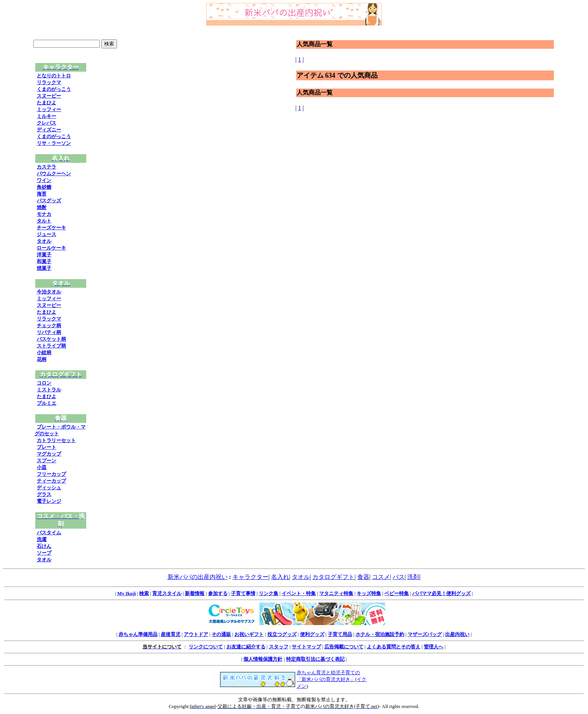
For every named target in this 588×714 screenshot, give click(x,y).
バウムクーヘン (54, 174)
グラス (44, 494)
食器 (363, 577)
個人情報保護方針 (263, 659)
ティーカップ (51, 481)
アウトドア (196, 634)
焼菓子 (44, 268)
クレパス (46, 123)
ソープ (44, 553)
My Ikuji (127, 593)
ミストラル (49, 390)
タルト (44, 221)
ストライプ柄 (51, 346)
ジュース (46, 234)
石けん (44, 546)
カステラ (46, 167)
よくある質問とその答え (394, 647)
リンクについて (206, 647)
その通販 (221, 634)
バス (399, 577)
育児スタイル (167, 593)
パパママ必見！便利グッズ (441, 593)
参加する (218, 593)
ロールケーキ (51, 248)
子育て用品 (340, 634)
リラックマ (49, 82)
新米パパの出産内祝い (198, 577)
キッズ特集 (369, 593)
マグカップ (49, 454)
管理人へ (433, 647)
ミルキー (46, 116)
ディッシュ (49, 488)
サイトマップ (306, 647)
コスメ (381, 577)
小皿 (42, 467)
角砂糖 (44, 187)
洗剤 (413, 577)
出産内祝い (457, 634)
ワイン (44, 180)
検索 (144, 593)
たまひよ (46, 103)
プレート (46, 447)
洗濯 (42, 539)
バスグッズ (49, 201)
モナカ (44, 214)
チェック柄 (49, 325)
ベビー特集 (397, 593)
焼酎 (42, 207)
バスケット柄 (51, 339)
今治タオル (49, 292)
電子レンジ (49, 501)
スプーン (46, 461)
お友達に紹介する (246, 647)
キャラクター (250, 577)
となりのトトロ (54, 76)
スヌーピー (49, 96)
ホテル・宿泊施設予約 (380, 634)
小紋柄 (44, 352)
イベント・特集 (299, 593)
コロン (44, 383)
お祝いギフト (249, 634)
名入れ (280, 577)
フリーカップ (51, 474)
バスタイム (49, 533)
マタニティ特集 (336, 593)
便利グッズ (312, 634)
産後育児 (171, 634)
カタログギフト (333, 577)
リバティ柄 (49, 332)
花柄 (42, 359)
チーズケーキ (51, 228)
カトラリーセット (56, 440)
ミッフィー (49, 109)
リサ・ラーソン (54, 143)
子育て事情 (243, 593)
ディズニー (49, 130)
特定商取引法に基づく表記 (315, 659)
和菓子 (44, 261)
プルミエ (46, 403)
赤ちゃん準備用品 (138, 634)
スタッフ (279, 647)
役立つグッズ (282, 634)
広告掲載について (344, 647)
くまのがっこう (54, 89)
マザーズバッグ (425, 634)
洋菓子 (44, 255)
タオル (44, 241)
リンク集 (268, 593)
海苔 (42, 194)
